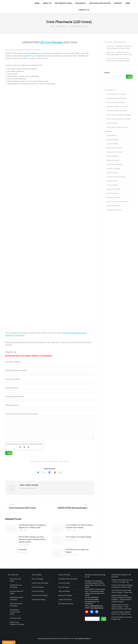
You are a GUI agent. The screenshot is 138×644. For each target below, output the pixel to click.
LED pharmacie (33, 53)
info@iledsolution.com (96, 606)
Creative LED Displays (113, 206)
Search (107, 73)
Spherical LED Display (113, 189)
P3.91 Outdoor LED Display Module (78, 537)
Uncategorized (41, 461)
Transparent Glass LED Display (116, 177)
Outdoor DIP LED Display (114, 148)
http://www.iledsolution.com (28, 488)
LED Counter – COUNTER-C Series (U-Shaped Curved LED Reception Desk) (118, 60)
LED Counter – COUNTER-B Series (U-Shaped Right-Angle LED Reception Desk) (119, 53)
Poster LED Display (112, 173)
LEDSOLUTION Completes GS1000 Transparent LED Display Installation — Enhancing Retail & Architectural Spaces (122, 599)
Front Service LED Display (114, 164)
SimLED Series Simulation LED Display (118, 119)
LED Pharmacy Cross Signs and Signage (77, 551)
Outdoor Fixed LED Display (115, 152)
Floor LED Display (112, 181)
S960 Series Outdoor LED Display (117, 111)
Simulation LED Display (114, 197)
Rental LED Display (112, 156)
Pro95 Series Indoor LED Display (116, 94)
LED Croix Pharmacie (51, 42)
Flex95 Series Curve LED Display (117, 98)
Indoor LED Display (112, 140)
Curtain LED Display (113, 160)
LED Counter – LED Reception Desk (115, 42)
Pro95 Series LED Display (15, 580)
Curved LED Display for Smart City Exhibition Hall (122, 618)
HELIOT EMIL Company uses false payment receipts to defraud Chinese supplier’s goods (32, 539)
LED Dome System (112, 123)
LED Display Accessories (114, 210)
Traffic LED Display (112, 185)
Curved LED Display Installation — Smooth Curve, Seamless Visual (122, 613)
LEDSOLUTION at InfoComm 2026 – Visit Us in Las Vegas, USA (122, 581)
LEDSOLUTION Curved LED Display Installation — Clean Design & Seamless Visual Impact (121, 607)
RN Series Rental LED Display (116, 102)
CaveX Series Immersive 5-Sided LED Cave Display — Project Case (122, 591)
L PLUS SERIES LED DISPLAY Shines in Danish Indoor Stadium (79, 526)
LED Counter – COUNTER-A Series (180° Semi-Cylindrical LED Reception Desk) (119, 47)
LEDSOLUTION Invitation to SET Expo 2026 (121, 576)
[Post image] (11, 529)
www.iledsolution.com (97, 608)
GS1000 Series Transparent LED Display (119, 115)
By (52, 461)
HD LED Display (111, 135)
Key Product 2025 (110, 90)
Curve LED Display (112, 144)
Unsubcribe (23, 550)
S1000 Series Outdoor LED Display (117, 107)
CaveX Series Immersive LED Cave (117, 127)
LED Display (108, 131)
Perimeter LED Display (113, 169)
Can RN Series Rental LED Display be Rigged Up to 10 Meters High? (32, 526)
